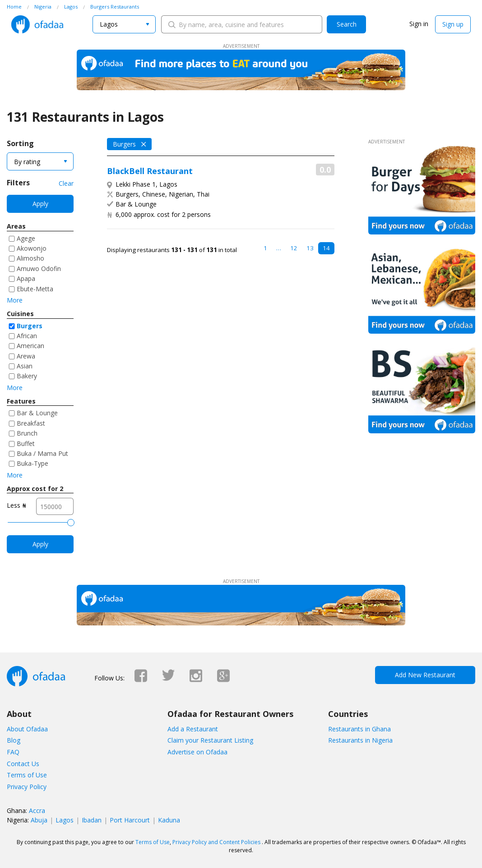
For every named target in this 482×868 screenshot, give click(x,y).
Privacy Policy (27, 787)
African (27, 336)
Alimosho (30, 258)
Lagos (65, 820)
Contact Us (23, 764)
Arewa (26, 356)
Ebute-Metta (35, 289)
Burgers (30, 326)
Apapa (26, 278)
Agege (26, 238)
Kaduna (169, 820)
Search (347, 24)
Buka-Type (32, 463)
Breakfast (31, 423)
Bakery (27, 376)
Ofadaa (37, 24)
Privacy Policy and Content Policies (216, 842)
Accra (37, 811)
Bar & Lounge (37, 413)
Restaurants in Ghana (359, 729)
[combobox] (124, 24)
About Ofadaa (27, 729)
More (15, 300)
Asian (25, 366)
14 (326, 248)
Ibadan (92, 820)
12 (294, 248)
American (30, 346)
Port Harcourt (130, 820)
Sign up (453, 24)
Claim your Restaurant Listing (210, 740)
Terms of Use (27, 775)
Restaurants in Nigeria (360, 740)
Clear (66, 183)
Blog (14, 740)
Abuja (39, 820)
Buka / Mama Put (42, 453)
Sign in (419, 24)
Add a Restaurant (193, 729)
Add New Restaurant (425, 675)
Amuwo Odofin (39, 269)
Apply (40, 204)
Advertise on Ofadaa (197, 752)
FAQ (13, 752)
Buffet (26, 443)
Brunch (27, 433)
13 (310, 248)
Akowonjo (32, 248)
